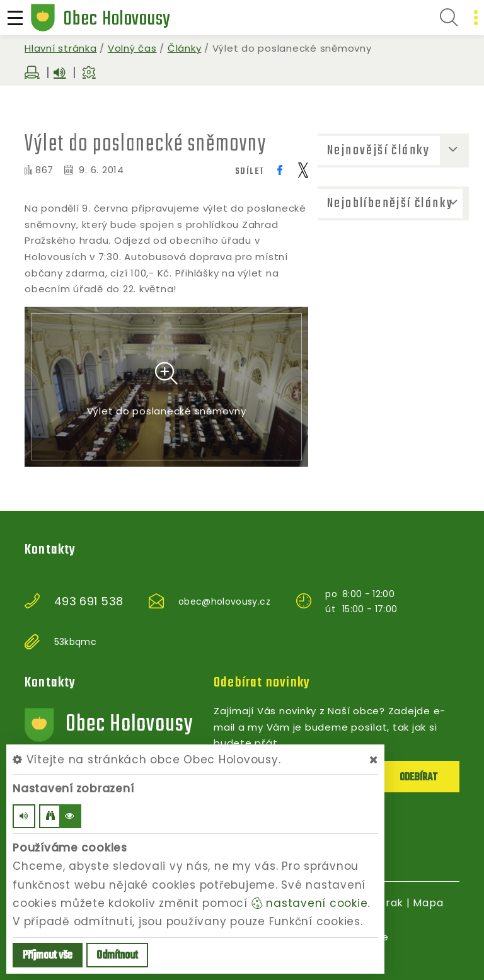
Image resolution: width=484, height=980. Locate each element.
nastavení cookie (310, 903)
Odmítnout (117, 956)
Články (185, 48)
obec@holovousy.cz (224, 601)
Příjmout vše (48, 956)
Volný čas (132, 48)
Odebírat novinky (262, 683)
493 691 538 (89, 601)
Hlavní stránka (61, 48)
